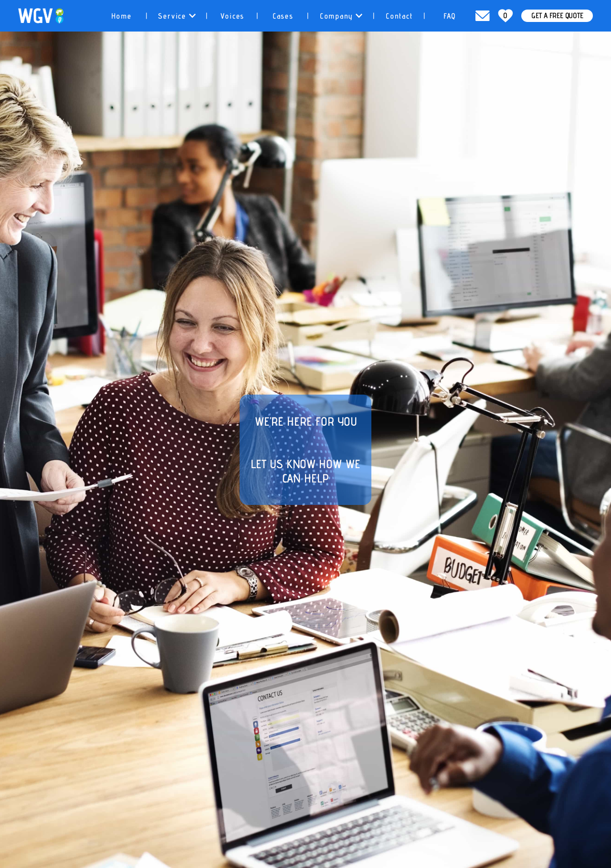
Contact (399, 16)
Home (121, 16)
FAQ (450, 16)
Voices (233, 16)
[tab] (122, 16)
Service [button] (177, 16)
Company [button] (341, 16)
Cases (283, 16)
